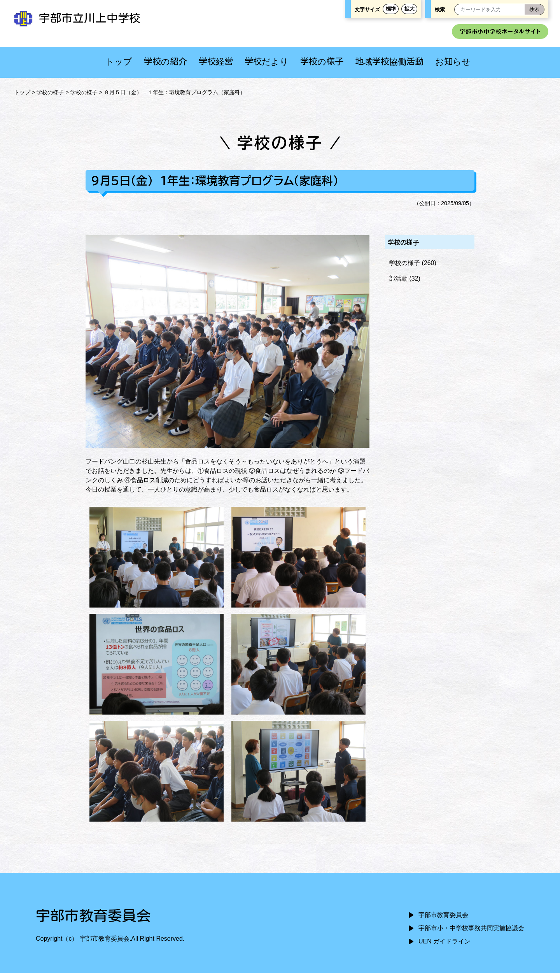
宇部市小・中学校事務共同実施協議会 (471, 928)
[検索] (534, 10)
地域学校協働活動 (389, 61)
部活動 (398, 278)
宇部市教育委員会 (443, 915)
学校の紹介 (165, 61)
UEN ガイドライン (444, 941)
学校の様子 (322, 61)
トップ (119, 61)
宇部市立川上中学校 (76, 18)
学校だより (267, 61)
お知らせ (453, 61)
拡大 (409, 9)
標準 (391, 9)
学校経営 (216, 61)
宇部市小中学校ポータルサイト (500, 31)
